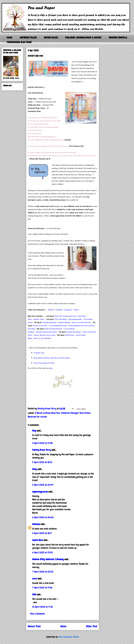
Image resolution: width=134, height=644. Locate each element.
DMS (34, 594)
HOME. (10, 38)
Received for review (37, 417)
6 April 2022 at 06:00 (43, 517)
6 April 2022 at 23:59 (42, 552)
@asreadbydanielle (75, 319)
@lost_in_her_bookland (42, 338)
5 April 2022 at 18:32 (42, 462)
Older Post (92, 626)
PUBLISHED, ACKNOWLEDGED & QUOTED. (83, 38)
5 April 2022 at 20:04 (43, 485)
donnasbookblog (64, 322)
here (51, 368)
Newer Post (34, 626)
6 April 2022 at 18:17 (42, 533)
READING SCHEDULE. (118, 38)
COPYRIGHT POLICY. (28, 38)
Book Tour (56, 413)
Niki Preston (70, 335)
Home (63, 626)
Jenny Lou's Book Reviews (81, 322)
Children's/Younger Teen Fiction (76, 413)
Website (51, 310)
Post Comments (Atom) (69, 637)
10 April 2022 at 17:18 (42, 607)
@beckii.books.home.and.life (46, 332)
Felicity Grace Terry (40, 326)
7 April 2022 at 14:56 (42, 588)
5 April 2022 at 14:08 (42, 443)
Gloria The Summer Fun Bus (44, 363)
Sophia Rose (38, 540)
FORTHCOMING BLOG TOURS (19, 42)
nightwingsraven (40, 492)
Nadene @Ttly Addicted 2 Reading (48, 559)
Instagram (68, 310)
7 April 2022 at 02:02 (43, 572)
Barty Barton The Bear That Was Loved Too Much (52, 358)
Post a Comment (37, 614)
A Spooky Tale (39, 353)
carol (35, 579)
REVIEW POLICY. (51, 38)
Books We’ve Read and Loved (65, 316)
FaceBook (59, 310)
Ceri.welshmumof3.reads (58, 326)
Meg (34, 431)
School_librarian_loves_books (45, 335)
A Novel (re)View (43, 413)
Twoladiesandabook (49, 322)
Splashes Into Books (74, 332)
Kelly (35, 469)
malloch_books (39, 319)
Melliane (36, 524)
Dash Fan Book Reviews (53, 329)
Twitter (76, 310)
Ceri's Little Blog (60, 319)
